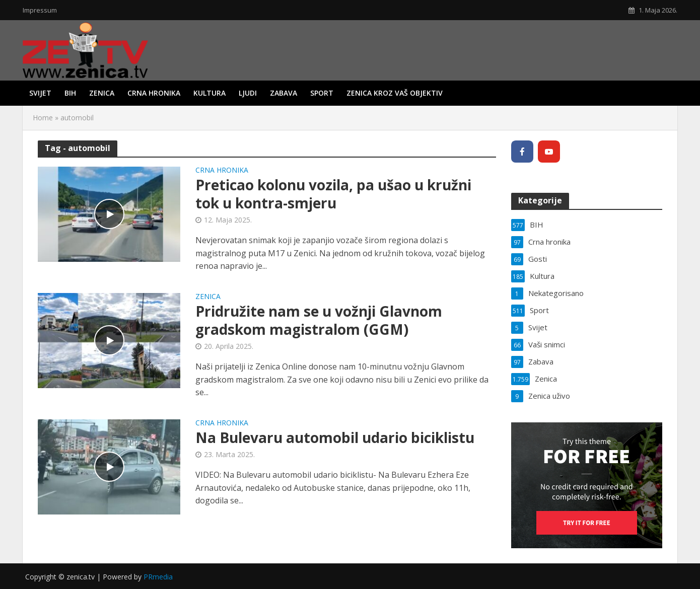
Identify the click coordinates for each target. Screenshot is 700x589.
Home (43, 118)
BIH (70, 93)
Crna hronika (154, 93)
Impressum (40, 10)
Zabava (284, 93)
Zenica (102, 93)
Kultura (209, 93)
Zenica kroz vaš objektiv (395, 93)
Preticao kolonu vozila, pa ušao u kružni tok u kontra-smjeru (333, 194)
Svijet (40, 93)
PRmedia (158, 577)
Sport (322, 93)
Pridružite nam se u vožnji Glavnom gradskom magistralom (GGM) (319, 320)
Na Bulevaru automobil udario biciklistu (335, 437)
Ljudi (248, 93)
